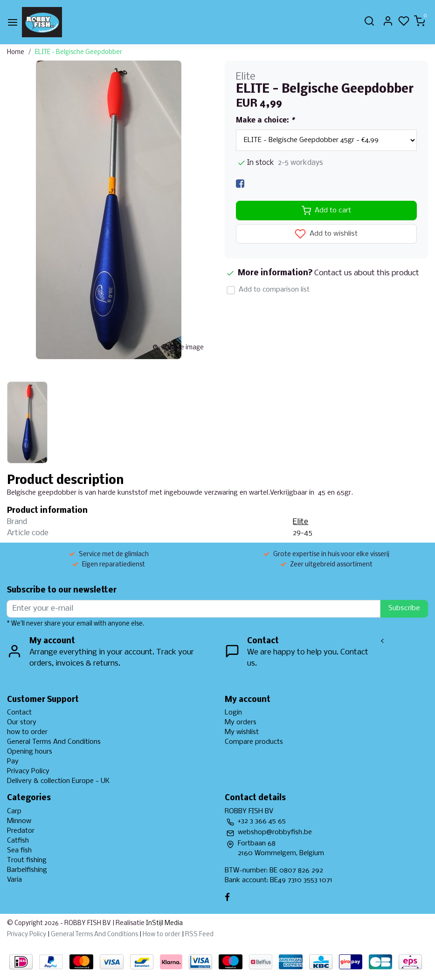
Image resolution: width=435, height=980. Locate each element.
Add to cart (326, 211)
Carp (14, 811)
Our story (22, 722)
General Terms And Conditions (54, 742)
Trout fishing (27, 860)
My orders (241, 722)
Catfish (18, 841)
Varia (14, 880)
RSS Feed (199, 935)
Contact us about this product (367, 273)
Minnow (19, 821)
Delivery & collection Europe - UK (58, 781)
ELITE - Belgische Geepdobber (79, 52)
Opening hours (30, 752)
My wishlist (242, 732)
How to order (162, 935)
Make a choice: (265, 121)
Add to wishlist (326, 234)
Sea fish (19, 851)
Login (233, 713)
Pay (13, 762)
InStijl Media (164, 923)
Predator (21, 831)
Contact (19, 713)
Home (16, 52)
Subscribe (404, 608)
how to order (27, 732)
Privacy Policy (28, 771)
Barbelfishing (27, 870)
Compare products (254, 742)
